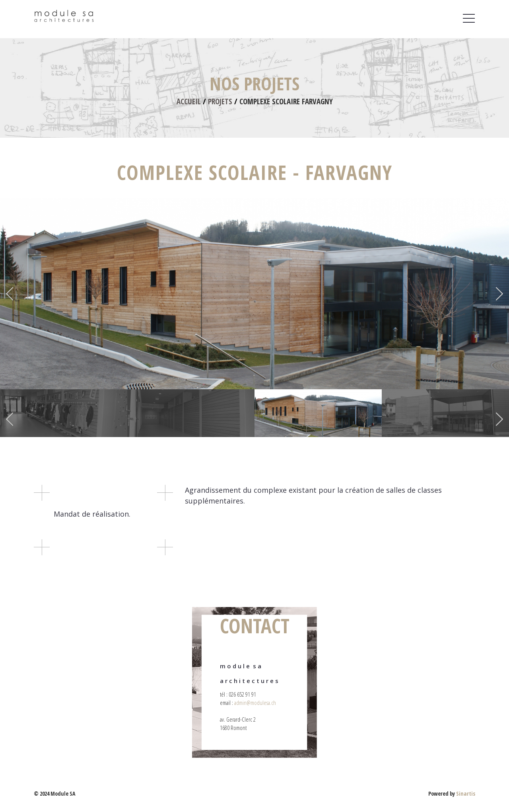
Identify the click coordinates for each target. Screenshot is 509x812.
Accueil (189, 101)
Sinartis (466, 793)
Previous (10, 294)
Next (499, 294)
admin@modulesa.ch (255, 703)
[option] (254, 294)
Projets (220, 101)
